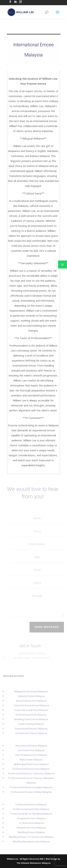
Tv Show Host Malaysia (30, 823)
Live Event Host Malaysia (30, 750)
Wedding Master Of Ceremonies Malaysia (30, 837)
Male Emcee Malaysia (30, 759)
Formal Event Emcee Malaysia (30, 733)
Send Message (48, 627)
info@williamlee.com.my (30, 653)
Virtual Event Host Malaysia (30, 828)
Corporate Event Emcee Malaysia (30, 705)
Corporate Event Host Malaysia (30, 710)
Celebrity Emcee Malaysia (30, 696)
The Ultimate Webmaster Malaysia (34, 863)
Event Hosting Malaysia (30, 724)
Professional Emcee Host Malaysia (30, 769)
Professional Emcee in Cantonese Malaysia (30, 773)
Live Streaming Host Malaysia (30, 755)
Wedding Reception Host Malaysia (30, 841)
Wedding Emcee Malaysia (30, 832)
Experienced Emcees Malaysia (30, 728)
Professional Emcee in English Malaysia (30, 787)
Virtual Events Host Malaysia (30, 701)
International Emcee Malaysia (30, 746)
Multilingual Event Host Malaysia (30, 764)
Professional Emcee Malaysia (30, 804)
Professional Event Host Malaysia (30, 809)
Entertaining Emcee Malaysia (30, 715)
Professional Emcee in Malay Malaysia (30, 792)
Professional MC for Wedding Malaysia (30, 814)
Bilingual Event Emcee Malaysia (30, 691)
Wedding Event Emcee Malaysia (30, 719)
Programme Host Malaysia (30, 818)
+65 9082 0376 (39, 658)
